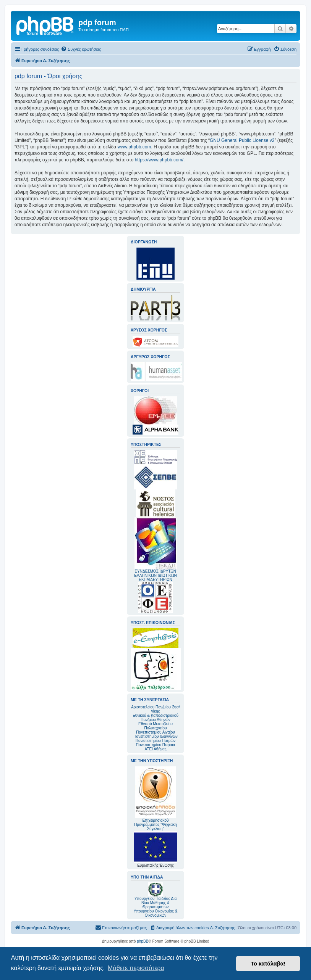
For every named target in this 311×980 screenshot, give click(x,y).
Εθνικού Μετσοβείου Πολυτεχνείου (155, 726)
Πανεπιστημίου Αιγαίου (155, 732)
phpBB (143, 941)
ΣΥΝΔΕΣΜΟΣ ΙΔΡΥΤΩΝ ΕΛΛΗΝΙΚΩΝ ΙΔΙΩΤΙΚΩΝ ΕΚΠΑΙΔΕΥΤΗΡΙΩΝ (155, 575)
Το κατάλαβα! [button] (268, 964)
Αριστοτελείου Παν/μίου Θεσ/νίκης (155, 709)
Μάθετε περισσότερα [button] (136, 968)
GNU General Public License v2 (242, 140)
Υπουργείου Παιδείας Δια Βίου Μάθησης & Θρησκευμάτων (156, 903)
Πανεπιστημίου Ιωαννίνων (155, 736)
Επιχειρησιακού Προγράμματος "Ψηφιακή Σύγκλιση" (155, 799)
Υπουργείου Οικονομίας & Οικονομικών (156, 913)
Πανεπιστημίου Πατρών (156, 741)
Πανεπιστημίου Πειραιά (155, 745)
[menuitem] (81, 49)
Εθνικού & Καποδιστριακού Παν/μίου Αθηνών (155, 718)
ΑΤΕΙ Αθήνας (155, 749)
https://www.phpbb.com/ (159, 160)
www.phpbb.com (134, 147)
